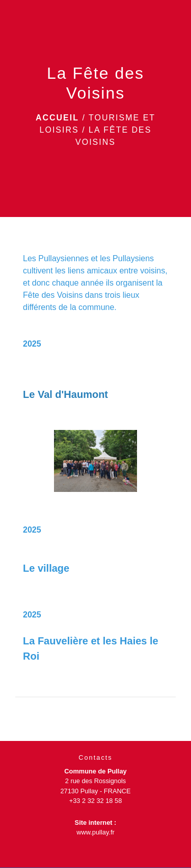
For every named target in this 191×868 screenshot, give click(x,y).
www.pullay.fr (95, 832)
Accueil (57, 118)
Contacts (95, 757)
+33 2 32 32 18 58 (96, 801)
